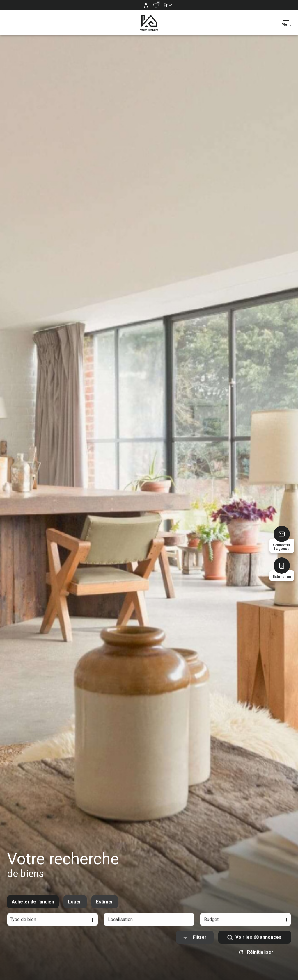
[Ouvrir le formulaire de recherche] (195, 944)
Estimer (105, 909)
